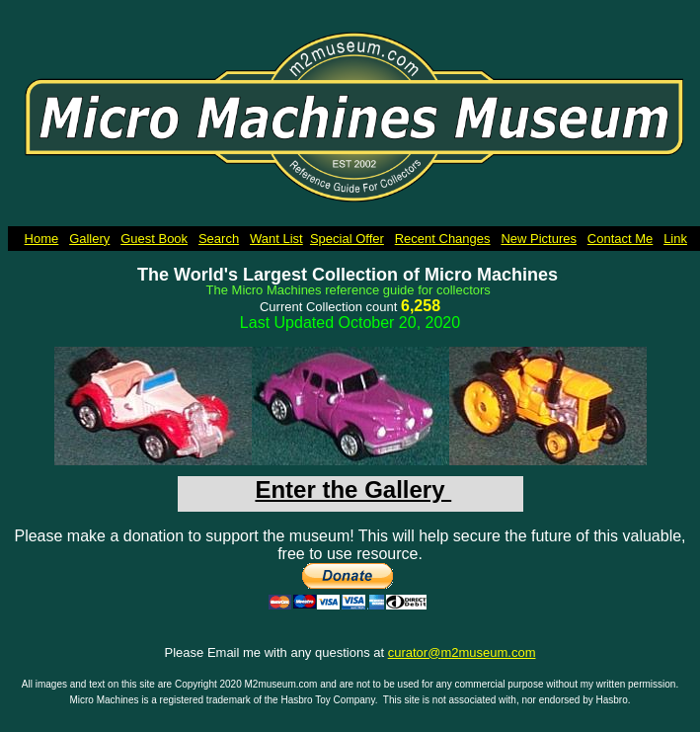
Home (42, 239)
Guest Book (154, 239)
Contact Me (620, 239)
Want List (276, 239)
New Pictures (539, 239)
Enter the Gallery (353, 489)
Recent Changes (443, 239)
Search (219, 239)
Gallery (89, 239)
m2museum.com (488, 652)
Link (675, 239)
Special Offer (347, 239)
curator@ (415, 652)
